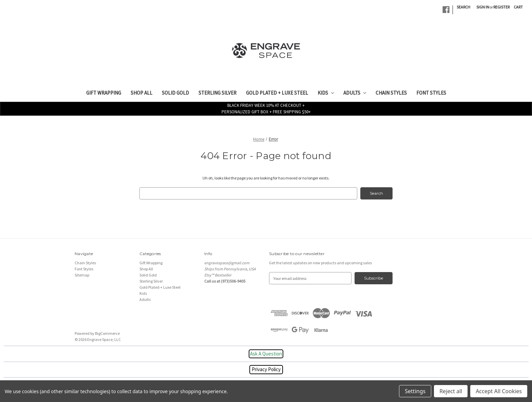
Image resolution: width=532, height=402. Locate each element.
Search (463, 7)
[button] (266, 354)
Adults (355, 93)
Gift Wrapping (104, 93)
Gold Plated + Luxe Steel (277, 93)
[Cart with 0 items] (518, 7)
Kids (326, 93)
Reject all (451, 391)
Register (501, 7)
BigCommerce (107, 333)
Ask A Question (266, 354)
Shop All (141, 93)
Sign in (483, 7)
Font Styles (431, 93)
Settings (415, 391)
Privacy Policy (266, 369)
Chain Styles (391, 93)
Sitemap (82, 275)
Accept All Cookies (499, 391)
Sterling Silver (217, 93)
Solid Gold (175, 93)
